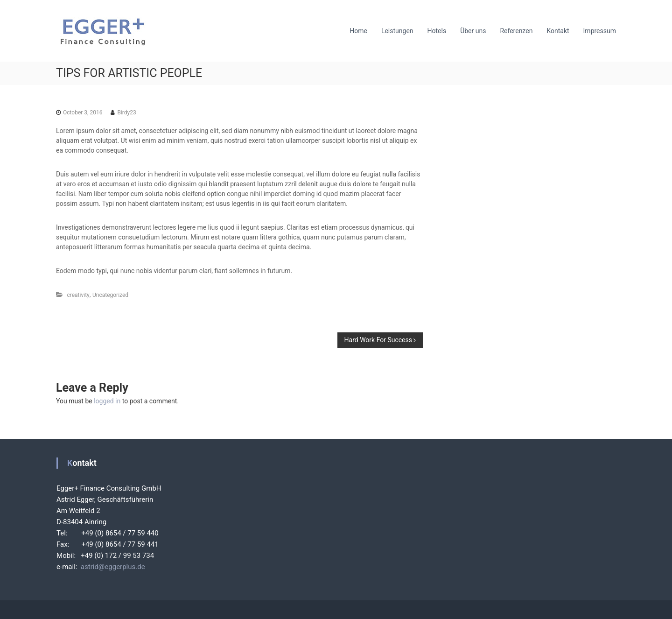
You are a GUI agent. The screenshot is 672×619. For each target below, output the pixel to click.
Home (358, 31)
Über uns (473, 31)
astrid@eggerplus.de (111, 567)
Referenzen (516, 31)
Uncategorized (110, 295)
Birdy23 (126, 113)
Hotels (437, 31)
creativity (78, 295)
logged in (107, 401)
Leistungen (397, 31)
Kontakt (558, 31)
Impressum (600, 31)
